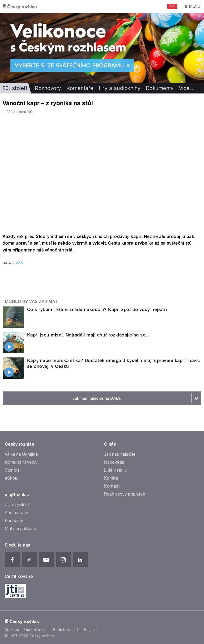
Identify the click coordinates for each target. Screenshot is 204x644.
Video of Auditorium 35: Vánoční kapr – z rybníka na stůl (102, 172)
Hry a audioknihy (120, 88)
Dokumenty (160, 88)
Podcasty (14, 521)
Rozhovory (48, 88)
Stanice (12, 470)
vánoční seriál (59, 250)
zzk (20, 263)
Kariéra (111, 478)
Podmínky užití (66, 630)
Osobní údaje (36, 630)
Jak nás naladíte (120, 454)
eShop (11, 478)
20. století (15, 88)
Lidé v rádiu (116, 470)
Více (187, 88)
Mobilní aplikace (21, 529)
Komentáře (80, 88)
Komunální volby (21, 462)
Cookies (12, 630)
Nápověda (114, 462)
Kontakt (112, 486)
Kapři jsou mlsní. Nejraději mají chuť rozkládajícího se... (89, 335)
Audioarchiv (16, 513)
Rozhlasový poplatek (125, 494)
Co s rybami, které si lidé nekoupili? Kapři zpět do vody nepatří (97, 309)
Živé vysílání (17, 505)
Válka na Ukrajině (21, 454)
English (90, 630)
